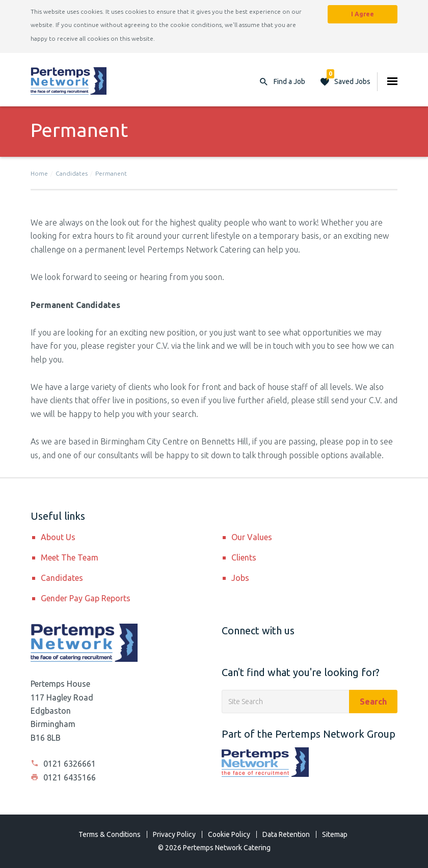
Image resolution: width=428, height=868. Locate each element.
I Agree (363, 14)
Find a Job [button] (289, 81)
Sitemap (335, 834)
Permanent (111, 173)
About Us (58, 537)
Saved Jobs (349, 79)
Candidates (72, 173)
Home (39, 173)
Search (373, 702)
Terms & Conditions (110, 834)
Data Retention (286, 834)
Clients (244, 557)
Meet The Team (70, 557)
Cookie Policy (229, 834)
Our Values (252, 537)
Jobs (240, 578)
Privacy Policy (174, 834)
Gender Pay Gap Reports (86, 598)
